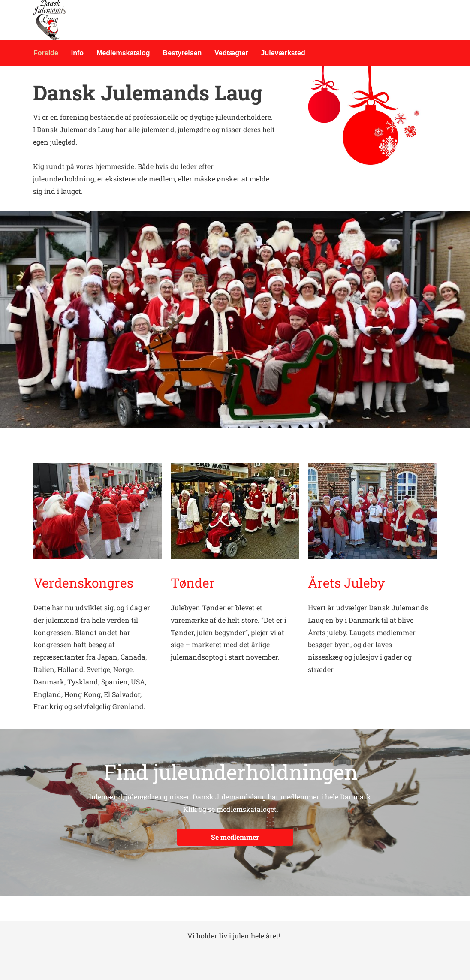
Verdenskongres (85, 583)
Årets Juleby (346, 583)
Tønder (193, 583)
